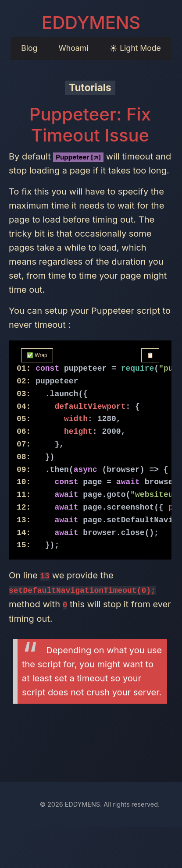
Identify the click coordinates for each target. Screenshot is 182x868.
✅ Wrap (37, 355)
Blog (29, 48)
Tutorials (90, 87)
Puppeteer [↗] (78, 157)
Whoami (73, 48)
